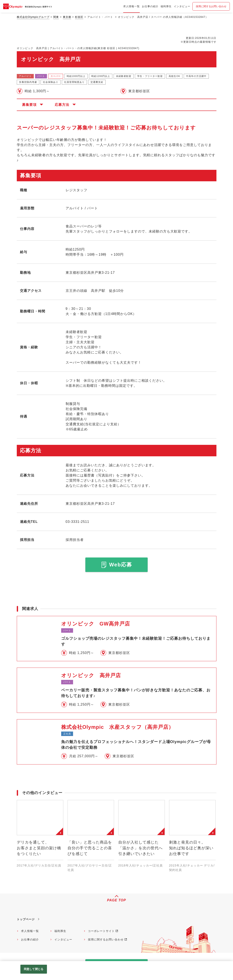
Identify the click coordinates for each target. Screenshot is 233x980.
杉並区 (79, 17)
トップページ (26, 919)
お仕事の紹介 (30, 940)
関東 (56, 17)
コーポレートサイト (101, 931)
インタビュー (63, 940)
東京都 (67, 17)
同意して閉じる (34, 969)
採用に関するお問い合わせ (211, 6)
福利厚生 (60, 931)
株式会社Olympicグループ (33, 17)
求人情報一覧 (30, 931)
